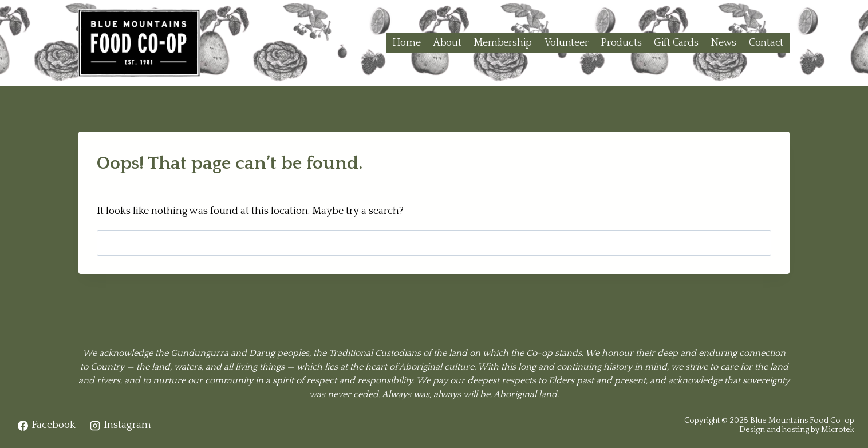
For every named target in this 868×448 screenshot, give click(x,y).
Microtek (838, 430)
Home (406, 43)
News (723, 43)
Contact (766, 43)
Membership (503, 43)
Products (621, 43)
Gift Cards (676, 43)
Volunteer (567, 43)
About (447, 43)
